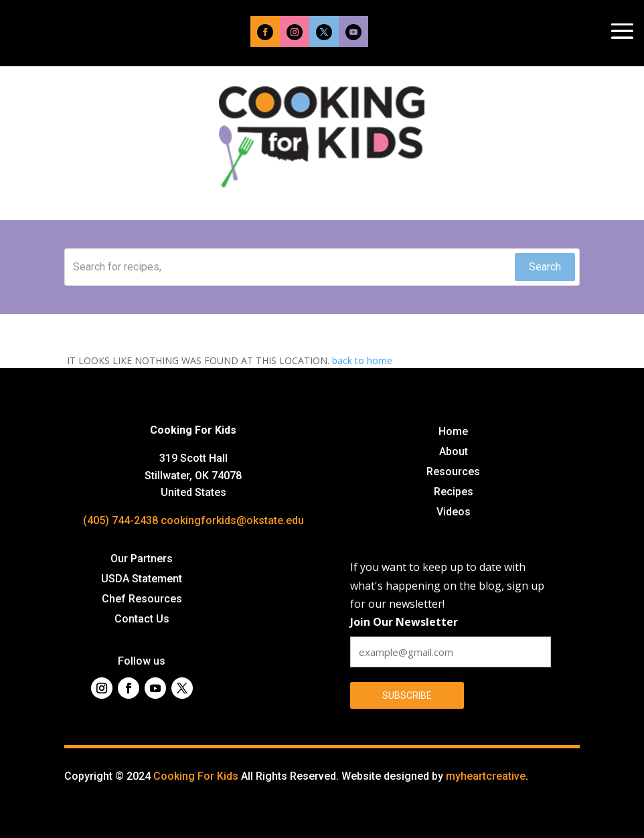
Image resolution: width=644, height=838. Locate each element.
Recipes (454, 493)
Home (453, 432)
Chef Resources (142, 600)
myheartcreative (486, 776)
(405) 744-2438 (120, 520)
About (454, 452)
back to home (362, 360)
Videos (454, 513)
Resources (453, 473)
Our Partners (142, 560)
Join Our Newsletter (404, 622)
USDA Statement (142, 580)
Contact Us (142, 620)
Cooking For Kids (196, 776)
